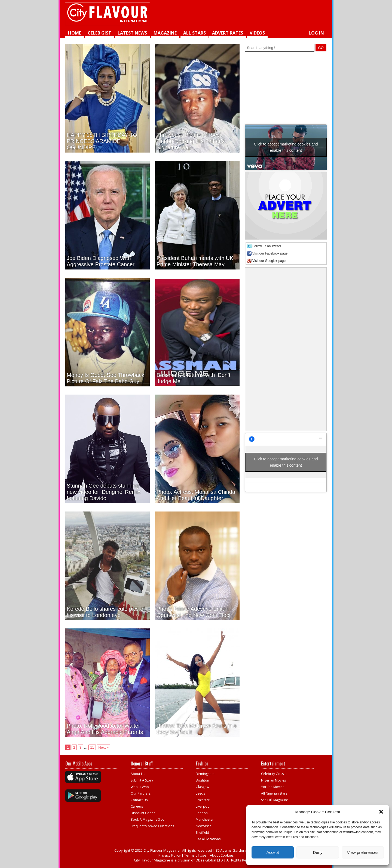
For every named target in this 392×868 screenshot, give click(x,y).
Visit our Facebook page (270, 253)
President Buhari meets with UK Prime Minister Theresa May (195, 261)
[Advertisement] (258, 14)
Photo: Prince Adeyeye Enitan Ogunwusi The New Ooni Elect (194, 612)
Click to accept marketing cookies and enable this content (286, 147)
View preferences (363, 852)
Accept (273, 852)
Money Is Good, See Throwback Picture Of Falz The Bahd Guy (105, 378)
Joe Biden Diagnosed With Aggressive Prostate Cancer (101, 261)
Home (75, 33)
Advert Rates (228, 33)
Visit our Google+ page (269, 261)
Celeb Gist (99, 33)
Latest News (132, 33)
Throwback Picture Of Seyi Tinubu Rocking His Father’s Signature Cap (191, 141)
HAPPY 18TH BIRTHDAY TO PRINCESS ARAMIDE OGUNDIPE (102, 141)
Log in (316, 33)
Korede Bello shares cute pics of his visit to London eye (106, 612)
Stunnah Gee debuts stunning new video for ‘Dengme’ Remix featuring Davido (103, 492)
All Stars (195, 33)
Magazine (165, 33)
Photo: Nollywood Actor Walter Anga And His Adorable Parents (105, 729)
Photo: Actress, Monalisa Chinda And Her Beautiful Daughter (196, 495)
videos (257, 33)
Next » (103, 747)
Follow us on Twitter (267, 246)
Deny (318, 852)
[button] (381, 812)
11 (92, 747)
